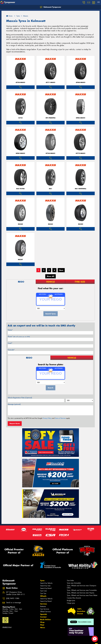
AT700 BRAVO (20, 82)
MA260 (20, 224)
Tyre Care (43, 591)
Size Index (70, 580)
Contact (43, 617)
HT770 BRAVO (81, 153)
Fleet (42, 625)
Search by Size (45, 586)
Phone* (19, 337)
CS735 (20, 118)
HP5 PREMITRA (50, 118)
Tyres (42, 581)
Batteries (43, 606)
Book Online (45, 620)
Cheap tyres (71, 603)
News (43, 628)
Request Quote (15, 423)
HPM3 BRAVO (81, 118)
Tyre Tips (43, 593)
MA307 (20, 260)
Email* (10, 343)
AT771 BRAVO (50, 82)
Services (44, 604)
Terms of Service (60, 418)
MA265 (50, 224)
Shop (42, 622)
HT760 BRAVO (50, 153)
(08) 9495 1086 (13, 598)
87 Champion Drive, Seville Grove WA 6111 (16, 593)
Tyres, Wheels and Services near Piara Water (82, 595)
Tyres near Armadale (74, 583)
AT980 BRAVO (81, 82)
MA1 (50, 189)
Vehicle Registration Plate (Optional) (20, 398)
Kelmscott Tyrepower (50, 7)
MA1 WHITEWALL (81, 189)
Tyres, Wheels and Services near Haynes (81, 593)
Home (9, 16)
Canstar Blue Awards (74, 598)
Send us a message (14, 603)
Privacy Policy (47, 418)
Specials (44, 614)
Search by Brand (46, 588)
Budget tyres (71, 601)
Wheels (43, 596)
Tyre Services (45, 609)
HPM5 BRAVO (20, 153)
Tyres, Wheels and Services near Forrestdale (82, 590)
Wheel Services (45, 612)
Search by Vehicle (46, 583)
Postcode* (11, 350)
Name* (10, 330)
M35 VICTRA (20, 189)
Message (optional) (14, 404)
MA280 (81, 224)
